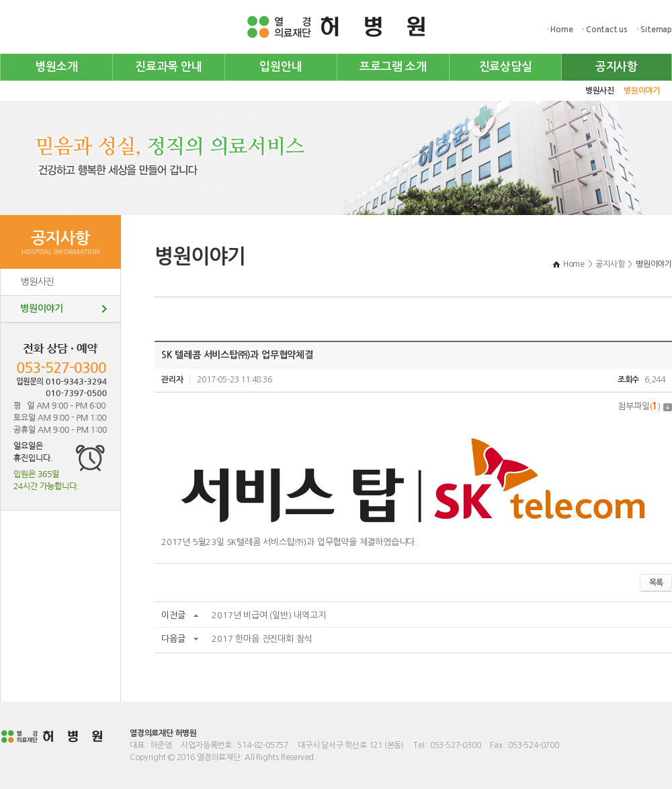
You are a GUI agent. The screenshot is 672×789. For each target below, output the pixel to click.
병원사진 (600, 91)
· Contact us (605, 30)
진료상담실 (506, 67)
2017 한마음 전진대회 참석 (262, 639)
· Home (560, 30)
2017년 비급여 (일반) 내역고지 (268, 615)
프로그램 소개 (393, 67)
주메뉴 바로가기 (0, 0)
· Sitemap (655, 30)
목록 (656, 583)
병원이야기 (642, 91)
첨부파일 (645, 406)
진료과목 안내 (169, 67)
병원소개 (56, 67)
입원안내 (281, 67)
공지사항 (617, 67)
